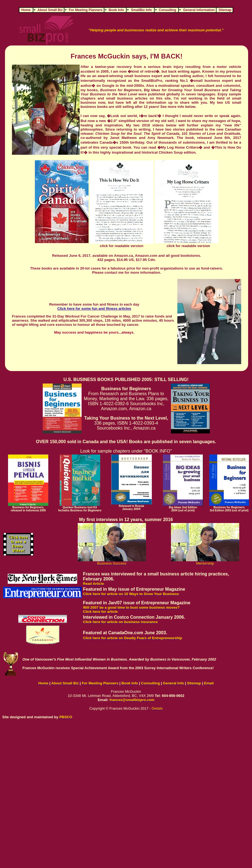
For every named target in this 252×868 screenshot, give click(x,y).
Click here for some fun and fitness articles (94, 309)
